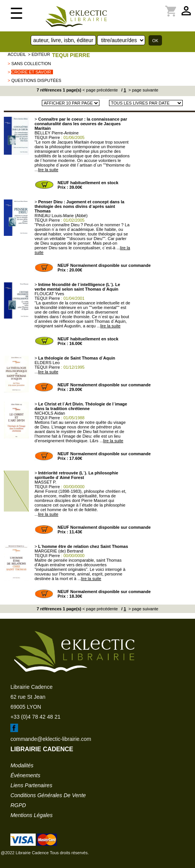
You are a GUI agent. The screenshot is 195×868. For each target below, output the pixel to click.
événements (25, 775)
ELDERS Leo (47, 363)
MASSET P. (45, 482)
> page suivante (143, 90)
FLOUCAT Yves (49, 294)
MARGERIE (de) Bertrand (59, 551)
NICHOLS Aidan (50, 413)
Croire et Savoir (31, 72)
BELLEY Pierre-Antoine (57, 133)
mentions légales (31, 815)
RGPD (18, 805)
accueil (17, 54)
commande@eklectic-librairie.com (51, 739)
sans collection (31, 64)
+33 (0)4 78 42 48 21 (35, 717)
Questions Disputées (36, 80)
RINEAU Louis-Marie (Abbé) (61, 216)
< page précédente (100, 90)
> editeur (39, 54)
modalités (22, 765)
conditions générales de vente (48, 795)
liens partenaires (31, 785)
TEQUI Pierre (71, 55)
